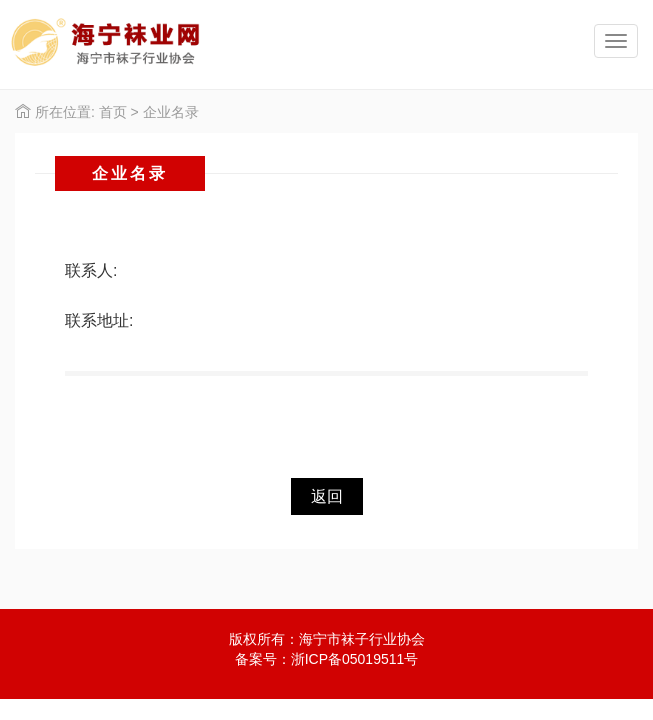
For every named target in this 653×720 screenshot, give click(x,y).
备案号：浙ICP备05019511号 (327, 659)
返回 (327, 496)
